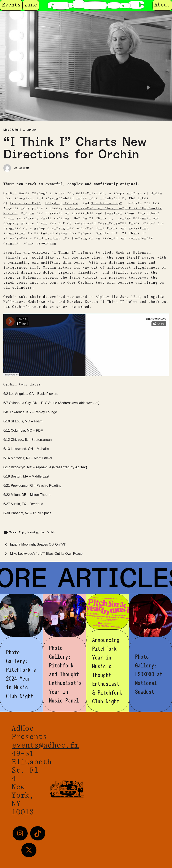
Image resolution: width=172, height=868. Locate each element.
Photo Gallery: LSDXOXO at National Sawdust (149, 674)
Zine (31, 5)
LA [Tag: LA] (43, 532)
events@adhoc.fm (45, 746)
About (162, 5)
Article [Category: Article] (32, 130)
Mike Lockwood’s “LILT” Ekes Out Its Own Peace (46, 554)
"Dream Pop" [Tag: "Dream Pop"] (17, 532)
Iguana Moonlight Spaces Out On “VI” (38, 544)
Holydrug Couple (62, 203)
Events (11, 5)
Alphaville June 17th (118, 297)
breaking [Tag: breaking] (33, 532)
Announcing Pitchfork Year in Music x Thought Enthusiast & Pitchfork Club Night (107, 671)
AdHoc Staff (22, 168)
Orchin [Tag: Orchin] (51, 532)
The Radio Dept (107, 203)
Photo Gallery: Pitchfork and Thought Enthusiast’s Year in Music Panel (65, 674)
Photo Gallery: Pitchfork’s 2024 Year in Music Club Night (21, 674)
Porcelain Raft (25, 203)
